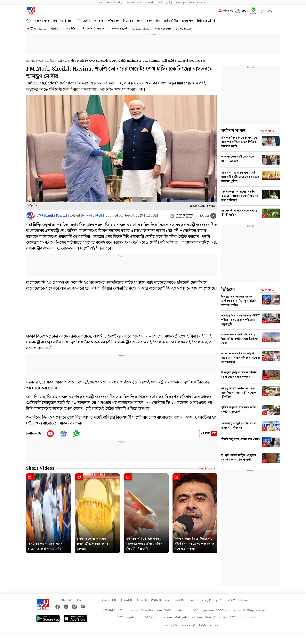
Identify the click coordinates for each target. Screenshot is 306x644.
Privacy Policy (208, 600)
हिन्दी (101, 3)
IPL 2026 (84, 21)
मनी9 (191, 3)
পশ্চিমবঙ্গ (114, 21)
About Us (127, 600)
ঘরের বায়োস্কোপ (163, 29)
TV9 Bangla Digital (52, 216)
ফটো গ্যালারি (86, 29)
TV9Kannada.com (177, 610)
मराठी (140, 3)
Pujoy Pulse (184, 29)
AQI (245, 11)
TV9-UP (201, 3)
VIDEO (54, 29)
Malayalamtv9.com (188, 617)
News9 (111, 3)
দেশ (150, 21)
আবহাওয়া (102, 29)
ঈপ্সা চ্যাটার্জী (94, 216)
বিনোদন (128, 21)
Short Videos (40, 468)
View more (206, 469)
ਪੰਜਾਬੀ (160, 3)
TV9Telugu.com (203, 610)
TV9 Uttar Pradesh (243, 617)
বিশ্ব (158, 21)
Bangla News (35, 61)
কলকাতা (99, 21)
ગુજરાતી (149, 3)
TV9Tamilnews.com (158, 617)
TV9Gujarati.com (255, 610)
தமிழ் (169, 3)
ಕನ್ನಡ (121, 3)
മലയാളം (181, 3)
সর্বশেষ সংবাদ (233, 131)
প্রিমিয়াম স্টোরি (206, 21)
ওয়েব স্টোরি (69, 29)
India (50, 61)
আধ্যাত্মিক (187, 21)
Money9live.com (216, 617)
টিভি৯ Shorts (38, 29)
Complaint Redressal (180, 600)
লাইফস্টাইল (171, 21)
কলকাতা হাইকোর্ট (119, 29)
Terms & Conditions (234, 600)
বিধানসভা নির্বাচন (63, 21)
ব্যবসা (140, 21)
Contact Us (110, 600)
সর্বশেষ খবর (42, 21)
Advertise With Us (149, 600)
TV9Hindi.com (128, 610)
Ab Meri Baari (141, 29)
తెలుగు (130, 3)
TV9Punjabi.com (130, 617)
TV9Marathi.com (228, 610)
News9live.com (151, 610)
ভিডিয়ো (228, 290)
